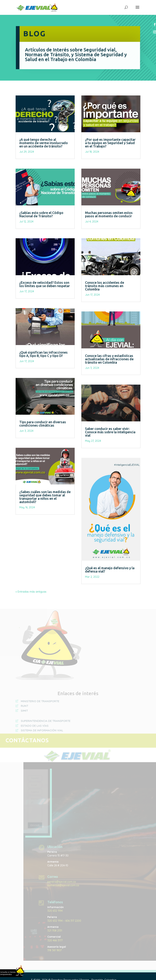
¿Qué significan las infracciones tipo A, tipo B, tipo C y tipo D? (43, 354)
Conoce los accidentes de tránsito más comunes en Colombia (105, 286)
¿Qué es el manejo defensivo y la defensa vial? (110, 570)
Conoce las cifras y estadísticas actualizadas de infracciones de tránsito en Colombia (109, 359)
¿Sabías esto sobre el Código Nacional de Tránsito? (41, 214)
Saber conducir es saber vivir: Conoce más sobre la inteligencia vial (110, 432)
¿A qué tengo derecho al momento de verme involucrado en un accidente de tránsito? (44, 143)
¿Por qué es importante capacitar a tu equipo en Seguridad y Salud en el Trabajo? (110, 143)
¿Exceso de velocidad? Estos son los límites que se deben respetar (45, 284)
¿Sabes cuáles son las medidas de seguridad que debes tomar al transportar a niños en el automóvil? (45, 497)
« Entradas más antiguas (31, 592)
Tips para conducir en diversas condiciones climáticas (43, 424)
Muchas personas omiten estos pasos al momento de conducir (109, 214)
